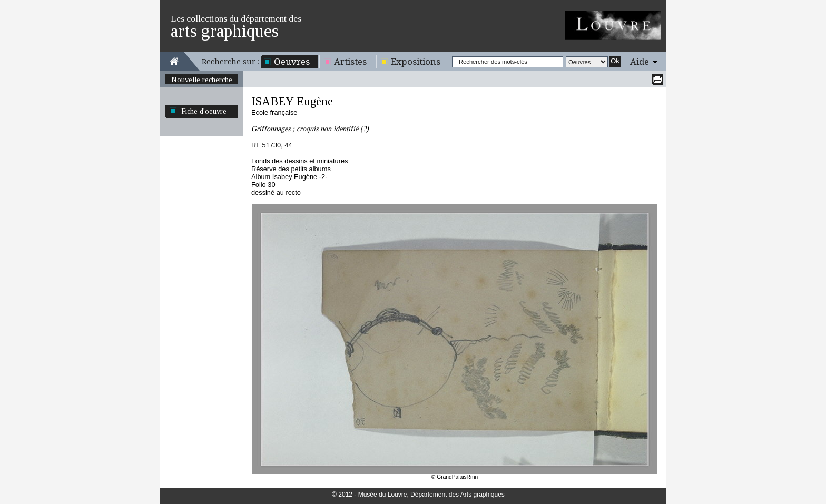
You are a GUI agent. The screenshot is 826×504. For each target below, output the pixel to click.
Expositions (416, 62)
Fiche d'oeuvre (204, 111)
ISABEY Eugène (292, 101)
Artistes (350, 62)
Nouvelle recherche (202, 80)
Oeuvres (292, 62)
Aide (640, 62)
